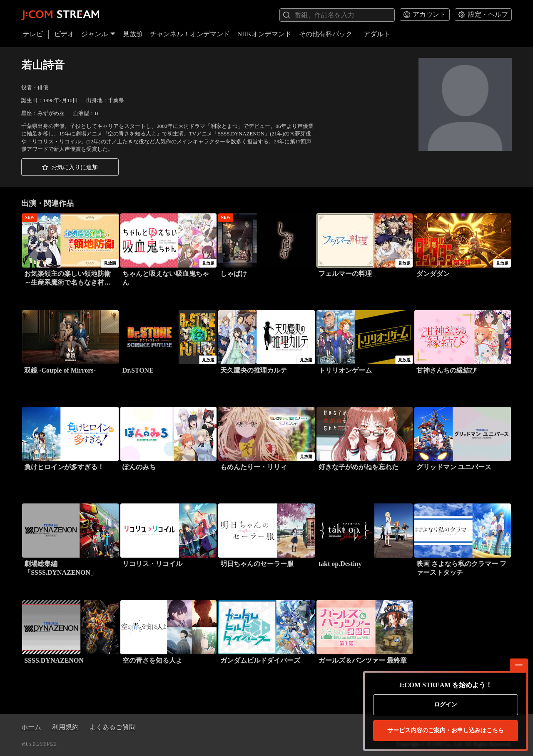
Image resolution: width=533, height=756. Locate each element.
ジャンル (98, 34)
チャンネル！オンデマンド (190, 34)
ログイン (446, 705)
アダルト (377, 34)
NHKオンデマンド (265, 34)
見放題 (133, 34)
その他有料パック (326, 34)
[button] (70, 167)
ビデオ (64, 34)
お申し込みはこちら (446, 731)
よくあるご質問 (112, 727)
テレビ (33, 34)
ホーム (31, 727)
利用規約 (65, 727)
